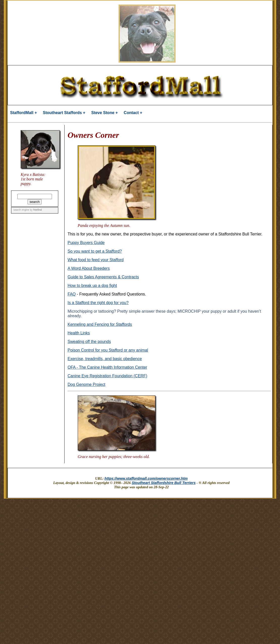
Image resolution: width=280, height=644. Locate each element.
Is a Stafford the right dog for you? (98, 303)
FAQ (72, 294)
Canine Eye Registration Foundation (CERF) (107, 376)
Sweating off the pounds (89, 342)
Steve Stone (103, 113)
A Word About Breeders (89, 268)
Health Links (79, 333)
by (35, 210)
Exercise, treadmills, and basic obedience (105, 359)
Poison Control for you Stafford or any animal (108, 350)
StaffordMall (22, 113)
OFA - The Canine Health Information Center (107, 367)
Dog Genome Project (86, 384)
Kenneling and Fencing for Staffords (100, 324)
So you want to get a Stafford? (95, 251)
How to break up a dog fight (92, 286)
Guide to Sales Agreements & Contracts (103, 277)
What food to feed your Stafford (96, 260)
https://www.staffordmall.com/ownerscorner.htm (146, 478)
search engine (21, 210)
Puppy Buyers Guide (86, 243)
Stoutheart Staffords (62, 113)
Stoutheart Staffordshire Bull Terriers (164, 483)
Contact (131, 113)
